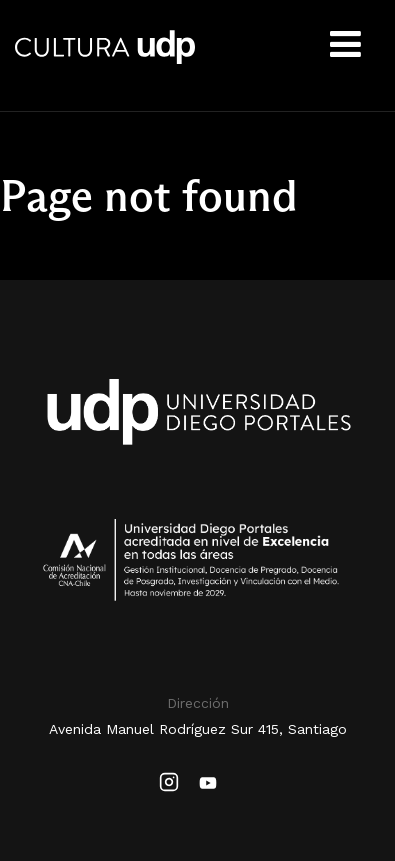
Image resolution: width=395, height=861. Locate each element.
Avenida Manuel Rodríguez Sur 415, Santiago (198, 729)
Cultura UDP (105, 60)
